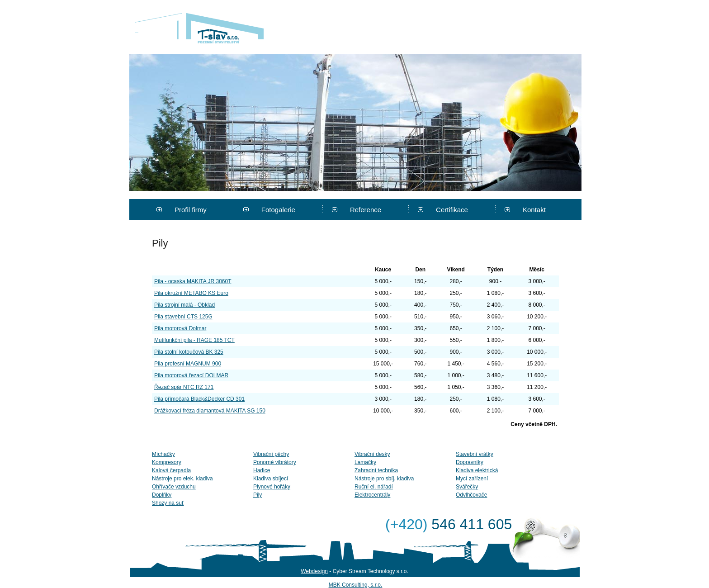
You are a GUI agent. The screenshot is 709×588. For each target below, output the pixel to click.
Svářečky (467, 487)
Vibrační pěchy (271, 454)
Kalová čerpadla (171, 470)
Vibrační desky (372, 454)
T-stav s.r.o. (199, 28)
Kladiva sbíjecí (271, 479)
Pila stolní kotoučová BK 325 (189, 352)
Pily (258, 495)
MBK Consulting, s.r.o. (356, 585)
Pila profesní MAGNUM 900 (188, 364)
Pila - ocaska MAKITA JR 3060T (193, 281)
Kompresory (167, 462)
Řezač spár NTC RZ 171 (184, 387)
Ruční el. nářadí (374, 487)
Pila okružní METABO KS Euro (191, 293)
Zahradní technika (376, 470)
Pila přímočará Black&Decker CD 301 (199, 399)
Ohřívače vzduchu (174, 487)
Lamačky (365, 462)
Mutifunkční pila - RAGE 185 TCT (194, 340)
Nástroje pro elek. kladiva (182, 479)
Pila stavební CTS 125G (183, 317)
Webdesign (314, 571)
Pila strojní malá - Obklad (184, 305)
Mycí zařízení (472, 479)
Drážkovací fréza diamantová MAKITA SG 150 (210, 411)
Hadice (262, 470)
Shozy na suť (168, 503)
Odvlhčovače (471, 495)
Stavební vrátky (475, 454)
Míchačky (163, 454)
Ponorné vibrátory (275, 462)
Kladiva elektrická (477, 470)
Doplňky (162, 495)
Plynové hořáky (272, 487)
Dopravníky (470, 462)
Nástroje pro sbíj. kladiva (384, 479)
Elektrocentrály (372, 495)
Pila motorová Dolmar (180, 328)
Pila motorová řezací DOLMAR (191, 375)
